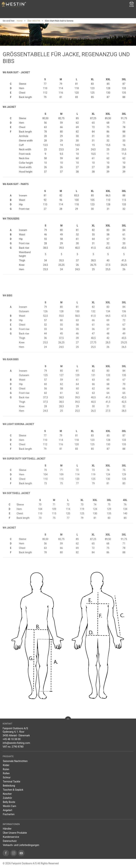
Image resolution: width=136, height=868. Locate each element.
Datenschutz (10, 841)
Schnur (7, 777)
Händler (7, 829)
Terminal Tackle (12, 782)
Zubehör (7, 798)
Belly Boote (9, 802)
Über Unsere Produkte (15, 833)
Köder (6, 765)
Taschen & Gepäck (13, 790)
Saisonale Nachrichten (15, 761)
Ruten (6, 769)
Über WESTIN (34, 21)
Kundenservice (11, 837)
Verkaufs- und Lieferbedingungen (21, 845)
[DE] (14, 4)
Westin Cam (9, 806)
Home (20, 21)
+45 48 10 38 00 (12, 739)
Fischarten (9, 814)
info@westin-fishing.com (16, 743)
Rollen (6, 773)
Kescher (7, 794)
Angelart (8, 810)
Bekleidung (9, 786)
